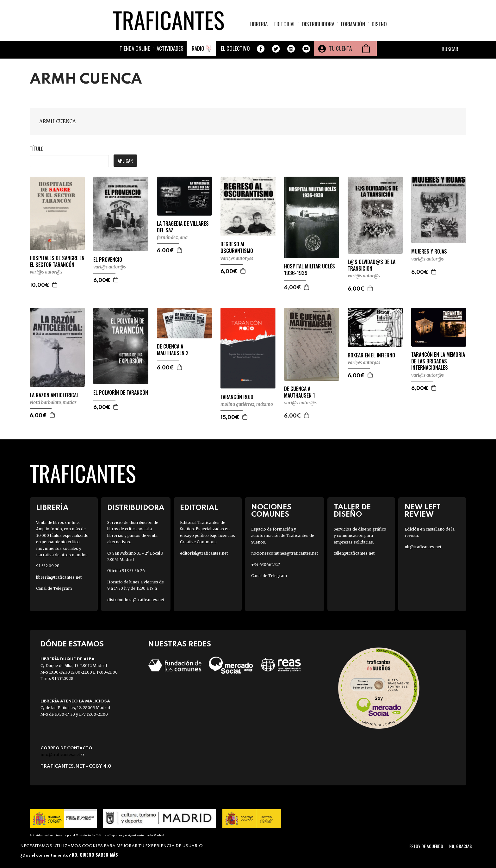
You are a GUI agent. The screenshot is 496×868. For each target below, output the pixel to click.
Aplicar (125, 160)
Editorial (285, 24)
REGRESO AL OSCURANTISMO (237, 248)
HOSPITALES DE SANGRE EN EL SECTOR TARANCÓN (57, 261)
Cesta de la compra (366, 49)
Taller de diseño (352, 511)
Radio (198, 48)
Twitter (276, 49)
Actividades (170, 48)
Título (37, 149)
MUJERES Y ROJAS (429, 252)
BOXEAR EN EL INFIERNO (371, 355)
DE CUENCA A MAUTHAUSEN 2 (173, 350)
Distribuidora (318, 24)
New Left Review (423, 511)
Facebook (261, 49)
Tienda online (135, 48)
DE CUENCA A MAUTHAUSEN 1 (300, 392)
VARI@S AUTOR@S (46, 272)
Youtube (306, 49)
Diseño (379, 24)
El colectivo (235, 48)
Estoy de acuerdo (426, 846)
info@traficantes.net (62, 755)
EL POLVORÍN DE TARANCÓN (121, 393)
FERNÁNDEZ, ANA (172, 237)
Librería (52, 508)
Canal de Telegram (54, 588)
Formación (353, 24)
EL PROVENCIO (108, 260)
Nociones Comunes (271, 511)
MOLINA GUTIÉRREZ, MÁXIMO (247, 404)
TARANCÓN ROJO (237, 397)
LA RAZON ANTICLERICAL (54, 395)
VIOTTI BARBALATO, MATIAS (53, 402)
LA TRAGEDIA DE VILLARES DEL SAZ (183, 227)
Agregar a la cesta (55, 285)
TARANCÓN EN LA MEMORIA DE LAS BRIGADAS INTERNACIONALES (438, 361)
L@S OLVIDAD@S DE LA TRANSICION (372, 265)
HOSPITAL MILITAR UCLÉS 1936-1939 (310, 270)
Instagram (291, 49)
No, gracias (460, 846)
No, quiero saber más (95, 855)
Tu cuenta (340, 48)
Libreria (259, 24)
